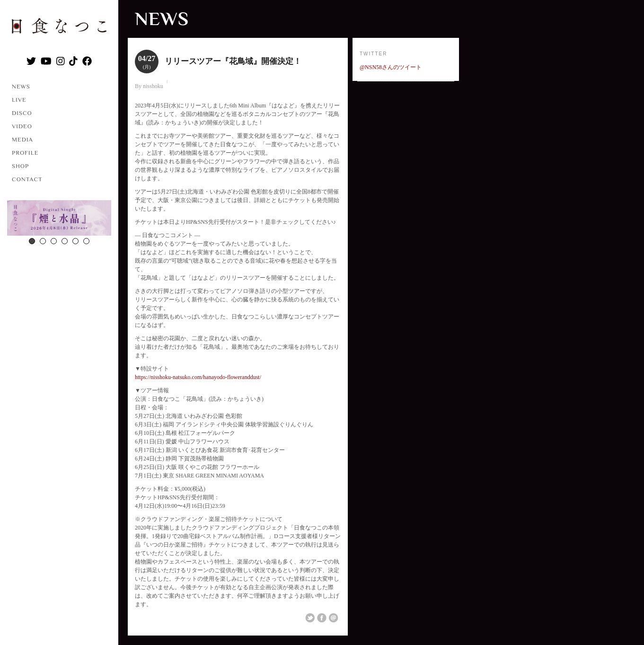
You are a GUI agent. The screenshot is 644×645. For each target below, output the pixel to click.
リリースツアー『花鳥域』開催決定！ (233, 61)
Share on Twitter (310, 618)
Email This (334, 618)
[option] (59, 219)
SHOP (20, 166)
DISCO (22, 113)
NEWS (21, 86)
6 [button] (86, 241)
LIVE (19, 100)
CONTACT (27, 179)
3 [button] (54, 241)
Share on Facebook (322, 618)
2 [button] (43, 241)
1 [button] (32, 241)
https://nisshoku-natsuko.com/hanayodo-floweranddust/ (198, 377)
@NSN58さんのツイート (391, 67)
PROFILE (25, 153)
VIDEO (22, 126)
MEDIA (22, 139)
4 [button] (65, 241)
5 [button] (75, 241)
